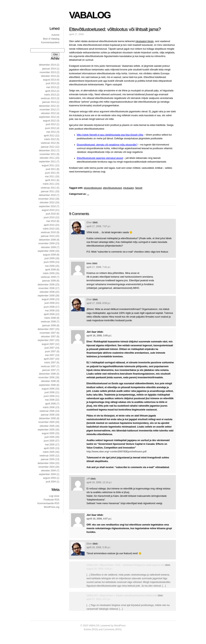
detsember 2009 (47, 240)
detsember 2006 (47, 374)
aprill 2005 (49, 448)
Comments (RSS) (112, 629)
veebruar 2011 (48, 188)
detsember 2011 (47, 151)
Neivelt (139, 188)
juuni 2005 (49, 441)
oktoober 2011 (47, 158)
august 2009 (49, 255)
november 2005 (46, 422)
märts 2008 (50, 318)
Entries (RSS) (91, 629)
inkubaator (128, 188)
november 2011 (48, 154)
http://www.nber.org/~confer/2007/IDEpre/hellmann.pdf (117, 452)
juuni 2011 (50, 173)
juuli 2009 (49, 258)
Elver (89, 222)
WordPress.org (52, 507)
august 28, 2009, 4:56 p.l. (100, 569)
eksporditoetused (93, 188)
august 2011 (48, 165)
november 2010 (46, 199)
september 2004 (47, 474)
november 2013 (48, 72)
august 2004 (49, 478)
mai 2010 (51, 221)
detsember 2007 (46, 329)
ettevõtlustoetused (112, 188)
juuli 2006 (49, 392)
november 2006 (46, 377)
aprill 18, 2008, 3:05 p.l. (99, 336)
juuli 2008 (49, 303)
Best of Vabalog (51, 39)
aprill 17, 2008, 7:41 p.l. (99, 267)
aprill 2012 (49, 136)
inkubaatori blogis (145, 41)
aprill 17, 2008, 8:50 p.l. (99, 303)
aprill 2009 (50, 270)
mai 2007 (50, 355)
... (88, 194)
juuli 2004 (51, 482)
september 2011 (47, 162)
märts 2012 (50, 139)
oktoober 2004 (48, 471)
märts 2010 (49, 229)
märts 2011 (49, 184)
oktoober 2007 (48, 337)
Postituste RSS (52, 500)
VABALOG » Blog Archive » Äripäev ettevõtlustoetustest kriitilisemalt (122, 596)
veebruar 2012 (48, 143)
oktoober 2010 (47, 203)
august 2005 (48, 433)
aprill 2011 (50, 180)
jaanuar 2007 (49, 370)
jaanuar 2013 (49, 102)
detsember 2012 (47, 106)
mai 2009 (50, 266)
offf (88, 479)
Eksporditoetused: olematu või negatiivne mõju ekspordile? (107, 145)
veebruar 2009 (48, 277)
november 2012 (48, 110)
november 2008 (46, 288)
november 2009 (46, 243)
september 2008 (46, 296)
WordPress (120, 626)
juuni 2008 (49, 307)
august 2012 (49, 121)
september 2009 (46, 251)
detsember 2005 (47, 418)
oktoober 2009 (48, 247)
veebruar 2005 (47, 456)
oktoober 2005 (47, 426)
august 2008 (48, 299)
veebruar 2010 (48, 232)
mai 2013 (51, 87)
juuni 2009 (49, 262)
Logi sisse (54, 496)
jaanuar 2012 (48, 147)
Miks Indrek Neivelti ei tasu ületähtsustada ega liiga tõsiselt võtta (110, 135)
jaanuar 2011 (48, 191)
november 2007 (48, 333)
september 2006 (47, 385)
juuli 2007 (49, 348)
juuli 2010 (51, 214)
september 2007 (46, 340)
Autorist (55, 35)
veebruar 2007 (48, 366)
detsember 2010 (47, 195)
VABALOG (90, 15)
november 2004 (46, 467)
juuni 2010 (49, 217)
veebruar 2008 (48, 322)
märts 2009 (49, 273)
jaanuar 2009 (49, 281)
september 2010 (47, 206)
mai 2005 (50, 445)
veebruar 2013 (48, 98)
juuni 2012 (50, 128)
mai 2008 (50, 311)
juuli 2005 (49, 437)
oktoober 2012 (48, 113)
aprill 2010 (49, 225)
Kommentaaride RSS (48, 503)
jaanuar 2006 (48, 415)
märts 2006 (49, 407)
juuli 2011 (51, 169)
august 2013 (49, 80)
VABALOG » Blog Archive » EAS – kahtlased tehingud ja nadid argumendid (125, 565)
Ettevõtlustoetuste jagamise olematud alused (100, 158)
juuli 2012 (51, 124)
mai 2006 (50, 400)
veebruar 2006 (47, 411)
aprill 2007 (49, 359)
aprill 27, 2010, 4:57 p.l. (99, 599)
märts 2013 (50, 95)
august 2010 (48, 210)
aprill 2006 (50, 404)
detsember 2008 (46, 285)
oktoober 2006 (48, 381)
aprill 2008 (49, 314)
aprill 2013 (50, 91)
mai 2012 (51, 132)
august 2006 (48, 389)
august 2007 (48, 344)
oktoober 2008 (47, 292)
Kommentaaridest (50, 42)
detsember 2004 (46, 463)
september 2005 (46, 430)
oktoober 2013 (48, 76)
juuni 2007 (50, 351)
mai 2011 (50, 177)
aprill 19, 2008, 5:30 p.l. (99, 547)
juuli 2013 (51, 83)
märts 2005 (49, 452)
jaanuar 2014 (49, 69)
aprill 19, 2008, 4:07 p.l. (99, 519)
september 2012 (47, 117)
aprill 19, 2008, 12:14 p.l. (99, 482)
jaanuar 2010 (48, 236)
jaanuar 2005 (48, 459)
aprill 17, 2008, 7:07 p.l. (99, 226)
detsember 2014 (47, 65)
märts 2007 (50, 363)
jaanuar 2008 (49, 325)
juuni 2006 (49, 396)
